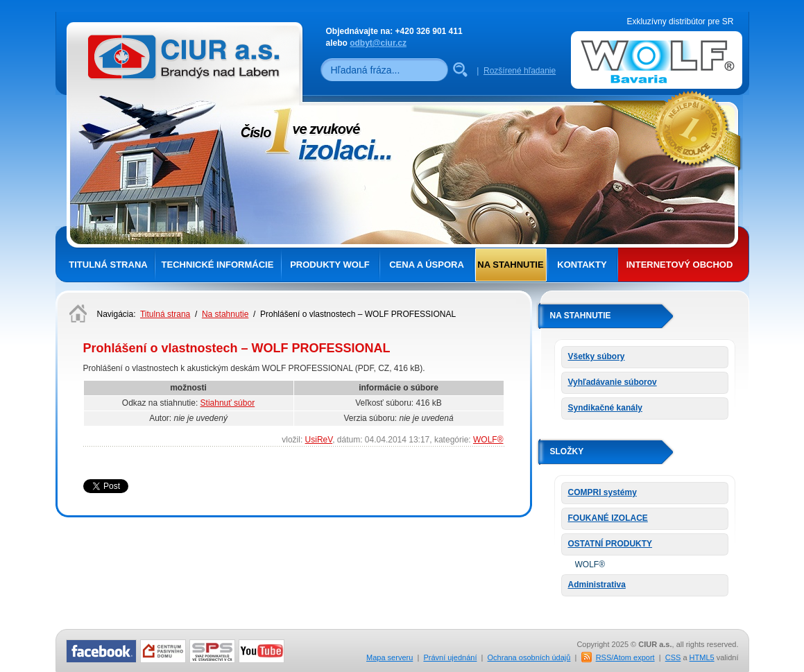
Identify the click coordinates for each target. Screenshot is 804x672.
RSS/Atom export (625, 657)
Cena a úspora (427, 265)
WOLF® (488, 440)
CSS (673, 657)
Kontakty (582, 265)
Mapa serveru (390, 657)
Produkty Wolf (330, 265)
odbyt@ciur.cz (378, 43)
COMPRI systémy (602, 492)
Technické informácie (218, 265)
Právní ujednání (450, 657)
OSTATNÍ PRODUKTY (610, 544)
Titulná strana (108, 265)
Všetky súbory (597, 356)
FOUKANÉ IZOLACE (608, 518)
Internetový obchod (680, 265)
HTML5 (702, 657)
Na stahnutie (510, 265)
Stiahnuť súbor (228, 403)
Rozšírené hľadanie (520, 71)
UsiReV (319, 440)
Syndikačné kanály (605, 408)
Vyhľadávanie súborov (613, 382)
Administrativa (597, 585)
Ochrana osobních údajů (529, 657)
